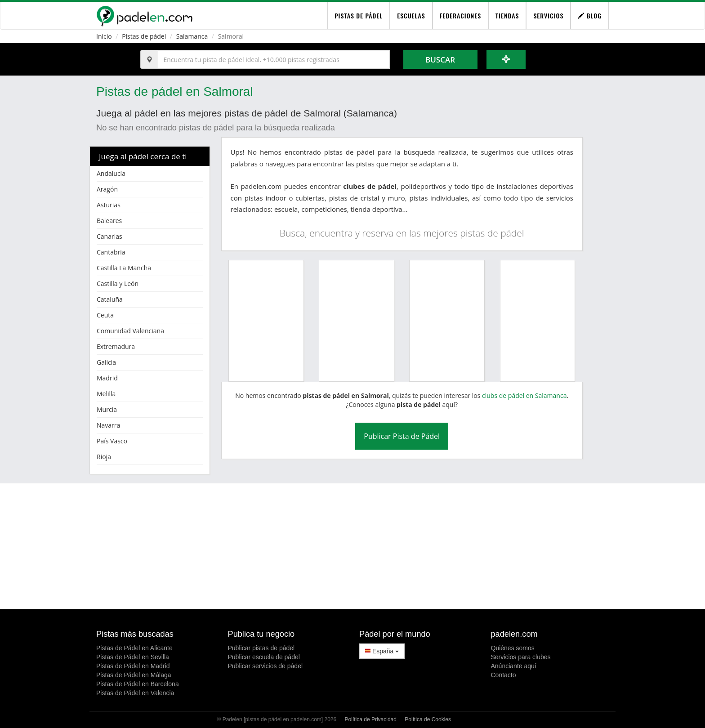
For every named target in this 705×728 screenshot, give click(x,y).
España (382, 651)
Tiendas (507, 16)
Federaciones (460, 16)
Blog (590, 16)
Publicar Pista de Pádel (402, 436)
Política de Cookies (428, 719)
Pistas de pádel (144, 36)
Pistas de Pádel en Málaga (134, 675)
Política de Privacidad (371, 719)
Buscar (440, 60)
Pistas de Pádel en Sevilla (133, 657)
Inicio (104, 36)
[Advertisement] (352, 546)
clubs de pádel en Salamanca (524, 395)
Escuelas (411, 16)
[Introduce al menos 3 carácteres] (274, 59)
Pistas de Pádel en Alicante (134, 648)
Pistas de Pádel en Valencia (135, 693)
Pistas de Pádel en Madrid (133, 666)
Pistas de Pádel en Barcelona (138, 684)
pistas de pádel (359, 16)
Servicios (548, 16)
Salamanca (192, 36)
